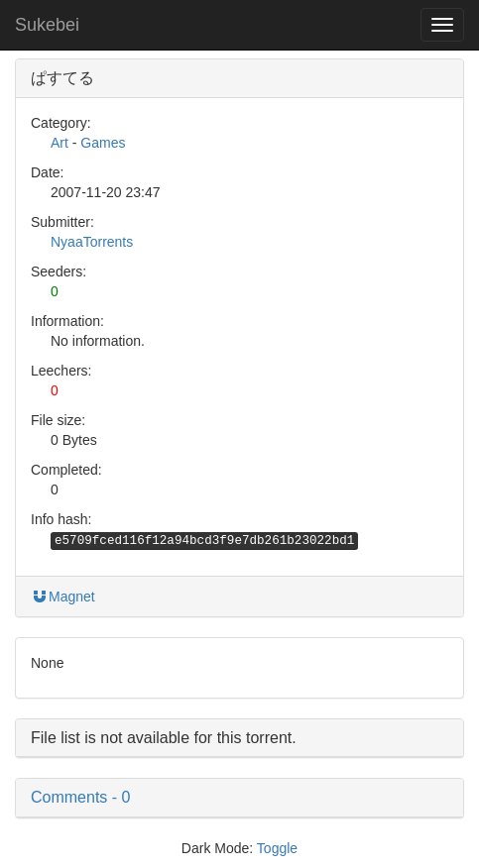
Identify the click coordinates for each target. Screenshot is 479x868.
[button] (239, 798)
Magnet (63, 597)
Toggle (277, 848)
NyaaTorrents (92, 242)
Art (60, 143)
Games (103, 143)
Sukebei (47, 25)
